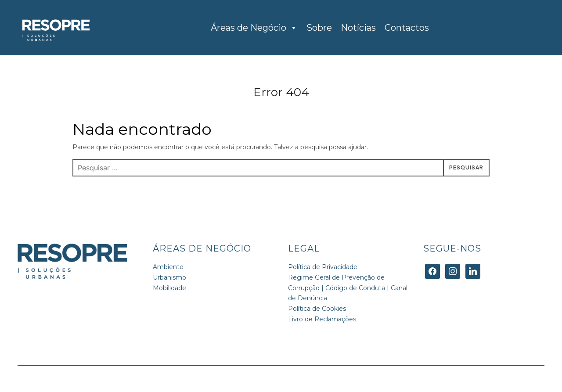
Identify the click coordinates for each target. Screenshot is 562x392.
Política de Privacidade (323, 267)
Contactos (407, 28)
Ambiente (168, 267)
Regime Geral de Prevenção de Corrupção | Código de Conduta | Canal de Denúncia (348, 288)
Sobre (319, 28)
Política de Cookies (317, 309)
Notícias (358, 28)
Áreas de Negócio (254, 28)
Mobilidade (169, 288)
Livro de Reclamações (322, 319)
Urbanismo (169, 277)
